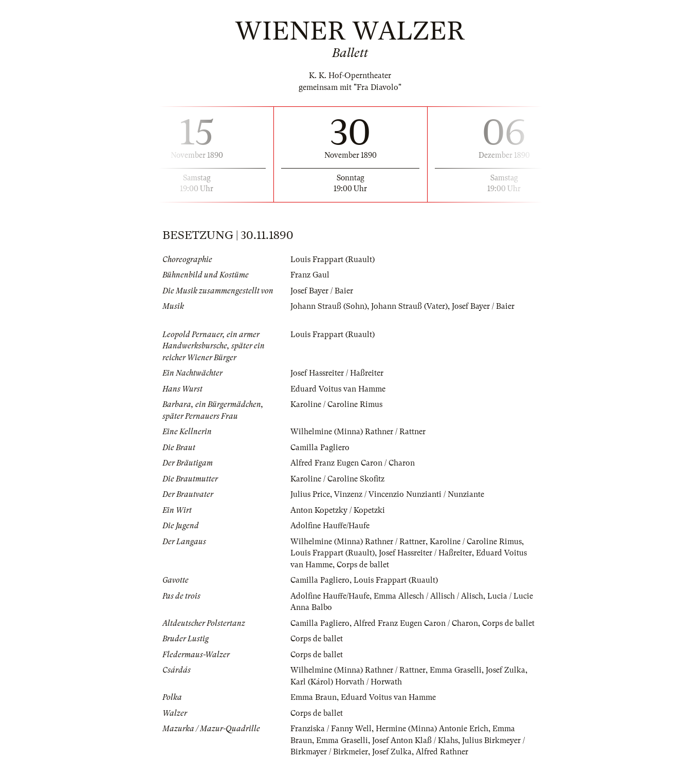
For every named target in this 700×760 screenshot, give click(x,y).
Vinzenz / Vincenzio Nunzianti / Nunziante (409, 494)
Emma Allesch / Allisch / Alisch (428, 596)
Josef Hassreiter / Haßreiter (337, 373)
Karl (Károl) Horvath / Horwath (346, 682)
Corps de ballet (363, 565)
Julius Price (310, 494)
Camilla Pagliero (320, 448)
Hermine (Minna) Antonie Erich (432, 729)
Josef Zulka (505, 670)
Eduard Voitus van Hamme (338, 389)
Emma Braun (314, 697)
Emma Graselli (456, 670)
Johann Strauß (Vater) (409, 306)
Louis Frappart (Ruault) (333, 259)
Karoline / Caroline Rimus (336, 404)
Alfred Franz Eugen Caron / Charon (353, 463)
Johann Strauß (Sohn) (329, 306)
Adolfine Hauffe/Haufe (330, 526)
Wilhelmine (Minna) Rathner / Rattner (358, 432)
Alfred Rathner (442, 752)
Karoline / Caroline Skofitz (337, 479)
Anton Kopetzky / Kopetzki (338, 510)
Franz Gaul (310, 275)
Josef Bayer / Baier (322, 291)
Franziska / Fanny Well (331, 729)
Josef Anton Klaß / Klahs (415, 740)
